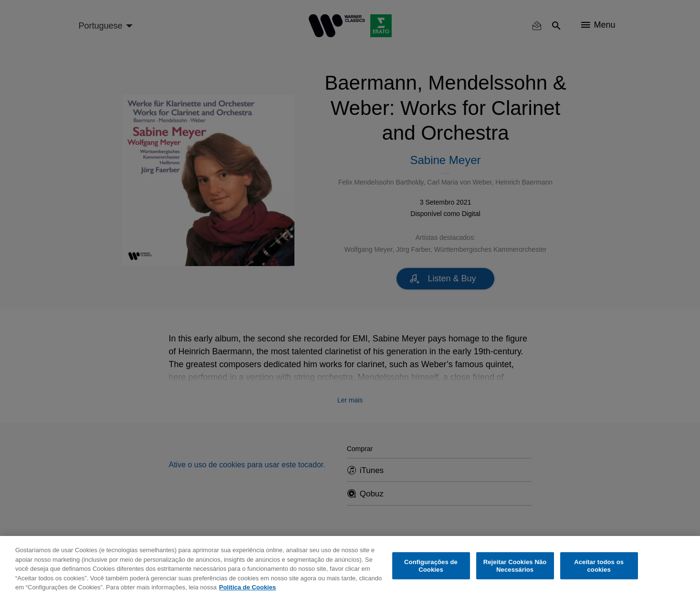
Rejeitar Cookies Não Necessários (515, 566)
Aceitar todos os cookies (599, 566)
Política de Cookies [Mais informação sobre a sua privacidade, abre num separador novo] (247, 587)
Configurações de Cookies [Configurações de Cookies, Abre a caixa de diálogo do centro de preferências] (431, 566)
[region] (350, 566)
